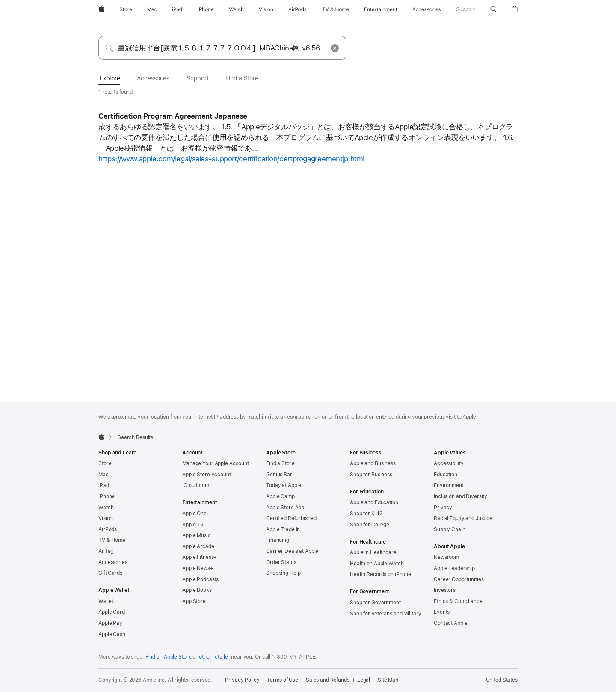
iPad (104, 485)
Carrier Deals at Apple (292, 551)
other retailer (214, 657)
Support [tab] (197, 78)
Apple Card (112, 612)
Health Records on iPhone (381, 574)
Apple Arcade (198, 546)
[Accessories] (427, 9)
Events (442, 612)
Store (105, 463)
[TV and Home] (336, 9)
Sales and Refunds (328, 680)
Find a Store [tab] (242, 78)
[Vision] (266, 9)
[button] (493, 9)
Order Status (281, 562)
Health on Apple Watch (377, 564)
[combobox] (222, 48)
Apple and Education (374, 502)
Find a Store (280, 463)
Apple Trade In (283, 529)
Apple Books (197, 590)
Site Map (388, 680)
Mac (104, 475)
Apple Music (197, 535)
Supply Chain (450, 529)
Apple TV (193, 525)
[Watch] (236, 9)
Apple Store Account (207, 475)
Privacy (443, 508)
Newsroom (446, 557)
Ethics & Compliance (458, 601)
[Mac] (152, 9)
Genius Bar (279, 475)
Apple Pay (110, 623)
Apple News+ (198, 568)
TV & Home (112, 540)
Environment (449, 485)
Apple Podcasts (200, 579)
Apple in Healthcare (373, 552)
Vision (105, 518)
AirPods (108, 529)
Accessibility (449, 463)
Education (446, 475)
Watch (106, 508)
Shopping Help (283, 573)
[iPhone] (206, 9)
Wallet (106, 601)
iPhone (107, 496)
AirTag (106, 551)
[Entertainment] (381, 9)
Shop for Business (371, 475)
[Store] (126, 9)
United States (502, 680)
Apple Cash (112, 634)
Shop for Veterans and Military (385, 614)
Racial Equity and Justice (463, 518)
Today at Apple (284, 485)
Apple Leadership (454, 568)
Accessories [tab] (153, 78)
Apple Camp (280, 496)
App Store (194, 601)
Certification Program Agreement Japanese (173, 116)
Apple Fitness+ (200, 557)
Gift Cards (110, 573)
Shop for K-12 (366, 514)
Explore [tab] (110, 78)
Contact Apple (450, 623)
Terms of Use (283, 680)
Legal (364, 680)
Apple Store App (285, 508)
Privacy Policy (242, 680)
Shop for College (370, 525)
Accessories (113, 562)
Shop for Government (375, 603)
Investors (445, 590)
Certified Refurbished (291, 518)
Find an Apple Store (169, 657)
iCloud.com (196, 485)
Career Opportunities (459, 579)
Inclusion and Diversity (461, 496)
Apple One (194, 514)
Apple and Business (373, 463)
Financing (278, 540)
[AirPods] (298, 9)
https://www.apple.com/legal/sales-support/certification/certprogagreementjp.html (231, 159)
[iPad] (177, 9)
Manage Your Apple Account (216, 463)
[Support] (466, 9)
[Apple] (101, 9)
